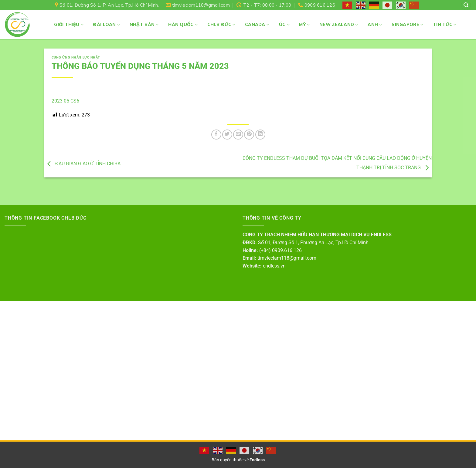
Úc (284, 25)
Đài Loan (106, 25)
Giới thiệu (69, 25)
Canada (257, 25)
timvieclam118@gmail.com (287, 258)
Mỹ (304, 25)
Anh (375, 25)
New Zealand (339, 25)
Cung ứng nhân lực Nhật (76, 57)
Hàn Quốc (183, 25)
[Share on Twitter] (227, 135)
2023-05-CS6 (65, 101)
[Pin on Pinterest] (249, 135)
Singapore (407, 25)
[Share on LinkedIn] (260, 135)
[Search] (466, 5)
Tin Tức (445, 25)
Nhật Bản (144, 25)
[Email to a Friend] (238, 135)
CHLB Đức (221, 25)
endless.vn (274, 266)
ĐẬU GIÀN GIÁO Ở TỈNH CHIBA (82, 164)
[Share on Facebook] (216, 135)
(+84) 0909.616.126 (280, 250)
